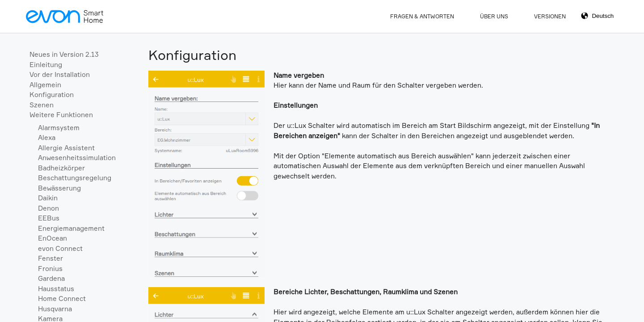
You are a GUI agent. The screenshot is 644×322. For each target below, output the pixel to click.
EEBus (49, 218)
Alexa (47, 138)
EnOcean (53, 238)
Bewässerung (59, 188)
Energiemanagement (71, 228)
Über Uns (494, 16)
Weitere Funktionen (61, 115)
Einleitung (46, 65)
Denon (48, 208)
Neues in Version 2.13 (64, 54)
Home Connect (62, 299)
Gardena (51, 278)
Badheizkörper (61, 168)
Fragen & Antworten (422, 16)
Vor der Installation (60, 74)
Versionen (550, 16)
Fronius (50, 269)
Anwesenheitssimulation (77, 158)
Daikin (48, 198)
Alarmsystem (59, 128)
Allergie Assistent (66, 148)
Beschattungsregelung (75, 178)
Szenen (42, 105)
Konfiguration (52, 95)
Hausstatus (56, 289)
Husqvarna (55, 309)
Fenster (51, 258)
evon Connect (60, 248)
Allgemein (45, 85)
